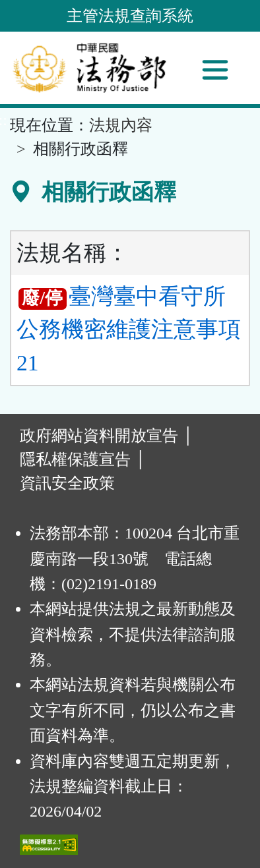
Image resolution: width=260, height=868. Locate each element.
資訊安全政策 (67, 483)
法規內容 (121, 125)
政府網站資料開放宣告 (99, 436)
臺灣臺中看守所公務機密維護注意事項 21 (129, 330)
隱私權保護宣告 (75, 459)
